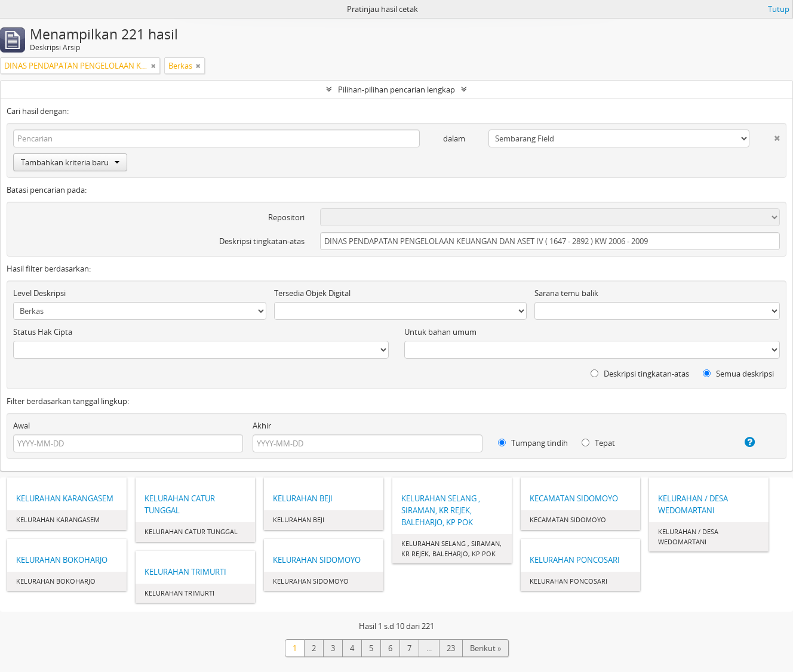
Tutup (779, 9)
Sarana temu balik (566, 293)
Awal (21, 426)
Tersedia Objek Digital (312, 293)
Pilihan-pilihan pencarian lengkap (396, 90)
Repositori (286, 217)
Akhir (262, 426)
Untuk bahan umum (440, 332)
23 (451, 648)
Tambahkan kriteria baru (70, 162)
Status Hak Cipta (43, 332)
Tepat (598, 443)
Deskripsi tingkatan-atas (262, 241)
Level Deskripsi (39, 293)
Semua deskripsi (738, 374)
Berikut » (485, 648)
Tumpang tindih (533, 443)
